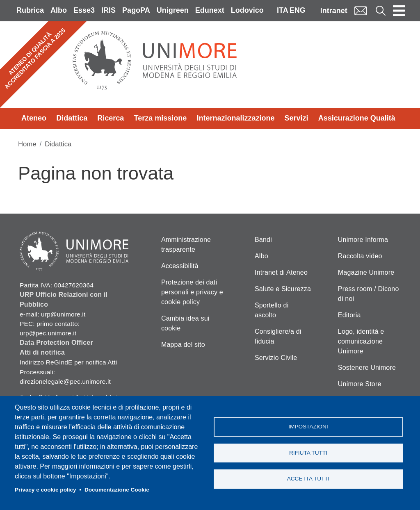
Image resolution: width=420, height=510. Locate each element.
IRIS (108, 10)
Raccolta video (360, 256)
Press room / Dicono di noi (369, 294)
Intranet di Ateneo (281, 272)
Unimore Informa (363, 240)
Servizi (297, 118)
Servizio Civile (276, 358)
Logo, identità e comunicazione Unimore (361, 341)
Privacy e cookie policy (46, 490)
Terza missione (161, 118)
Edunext (210, 10)
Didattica (72, 118)
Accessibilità (180, 266)
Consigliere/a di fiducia (278, 336)
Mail (361, 10)
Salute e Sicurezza (283, 289)
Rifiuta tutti (308, 453)
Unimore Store (360, 384)
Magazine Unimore (366, 272)
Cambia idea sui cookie (185, 323)
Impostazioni (308, 426)
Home (27, 144)
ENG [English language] (298, 10)
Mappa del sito (183, 345)
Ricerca (111, 118)
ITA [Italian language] (283, 10)
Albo (59, 10)
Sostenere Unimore (367, 368)
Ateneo (34, 118)
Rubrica (30, 10)
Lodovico (247, 10)
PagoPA (136, 10)
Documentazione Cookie (117, 490)
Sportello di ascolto (272, 310)
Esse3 (84, 10)
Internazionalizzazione (235, 118)
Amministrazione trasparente (186, 245)
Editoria (349, 315)
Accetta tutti (308, 479)
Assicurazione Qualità (357, 118)
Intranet (334, 11)
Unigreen (173, 10)
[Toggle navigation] (399, 11)
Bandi (263, 240)
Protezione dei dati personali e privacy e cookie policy (192, 292)
